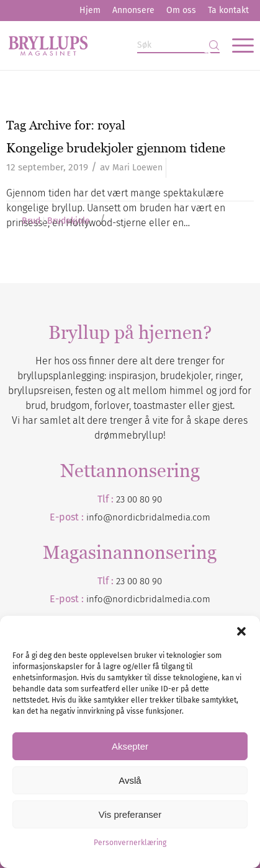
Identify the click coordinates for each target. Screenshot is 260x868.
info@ (99, 599)
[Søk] (178, 46)
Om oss (181, 10)
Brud (31, 221)
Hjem (90, 10)
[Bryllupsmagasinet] (105, 45)
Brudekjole (69, 221)
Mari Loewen (137, 168)
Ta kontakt (228, 10)
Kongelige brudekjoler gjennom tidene (116, 148)
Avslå (130, 780)
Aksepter (130, 746)
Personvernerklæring (130, 843)
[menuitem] (90, 11)
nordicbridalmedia (151, 599)
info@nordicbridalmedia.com (148, 517)
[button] (241, 631)
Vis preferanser (130, 814)
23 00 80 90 (139, 499)
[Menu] (237, 45)
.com (200, 599)
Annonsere (133, 10)
